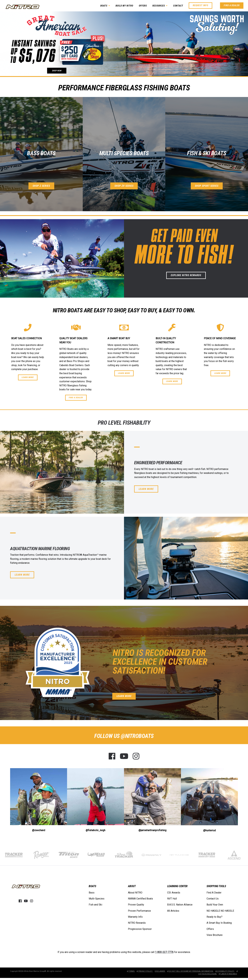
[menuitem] (97, 895)
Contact (178, 6)
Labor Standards (228, 974)
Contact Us (213, 898)
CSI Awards (174, 892)
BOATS (92, 885)
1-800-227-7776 (164, 952)
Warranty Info (135, 916)
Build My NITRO (124, 6)
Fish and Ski (95, 904)
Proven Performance (139, 910)
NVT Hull (172, 898)
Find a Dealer (76, 398)
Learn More (28, 377)
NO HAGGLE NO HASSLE (220, 910)
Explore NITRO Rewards (186, 275)
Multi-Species (97, 898)
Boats (104, 6)
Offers (143, 6)
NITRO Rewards (137, 922)
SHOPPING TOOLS (216, 885)
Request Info (200, 5)
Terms (131, 971)
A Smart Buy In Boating (219, 922)
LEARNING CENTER (177, 885)
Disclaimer (160, 971)
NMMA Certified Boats (140, 898)
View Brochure (215, 935)
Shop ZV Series (124, 186)
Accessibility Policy (225, 971)
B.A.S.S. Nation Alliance (180, 904)
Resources (159, 6)
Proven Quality (136, 904)
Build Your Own (215, 904)
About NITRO (135, 892)
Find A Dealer (232, 5)
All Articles (173, 910)
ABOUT (132, 885)
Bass (92, 892)
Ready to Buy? (214, 916)
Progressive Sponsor (140, 929)
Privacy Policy (145, 971)
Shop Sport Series (207, 186)
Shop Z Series (41, 186)
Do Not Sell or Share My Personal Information (190, 971)
